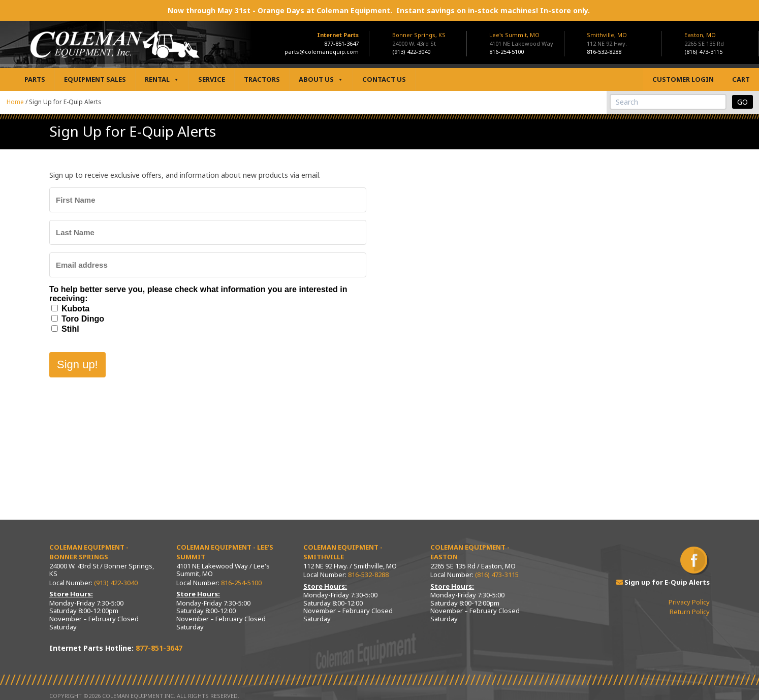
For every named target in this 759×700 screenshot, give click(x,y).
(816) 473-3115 (703, 52)
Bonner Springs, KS (419, 35)
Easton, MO (700, 35)
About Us (321, 79)
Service (212, 79)
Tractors (262, 79)
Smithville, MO (607, 35)
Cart (741, 79)
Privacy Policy (689, 602)
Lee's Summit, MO (514, 35)
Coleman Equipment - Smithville (343, 552)
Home (15, 102)
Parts (35, 79)
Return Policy (690, 612)
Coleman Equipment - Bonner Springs (89, 552)
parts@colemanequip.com (322, 52)
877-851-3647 (341, 43)
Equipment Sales (95, 79)
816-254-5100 (507, 52)
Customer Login (683, 79)
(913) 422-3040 (411, 52)
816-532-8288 (604, 52)
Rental (162, 79)
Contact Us (384, 79)
